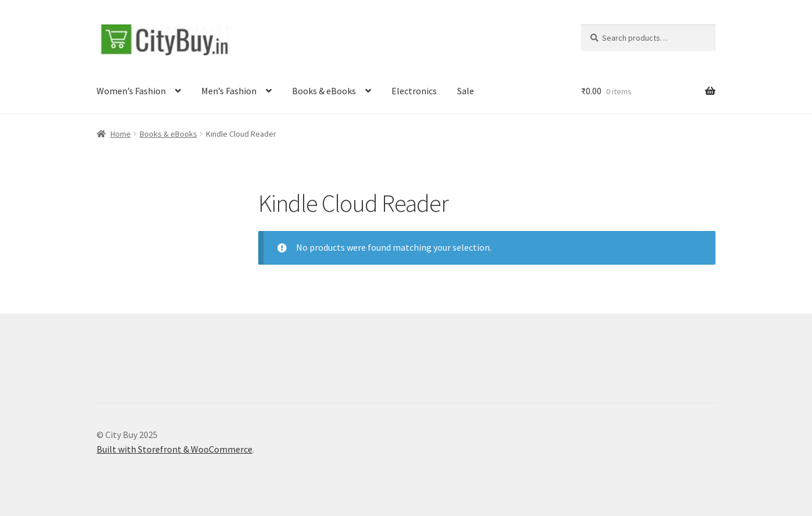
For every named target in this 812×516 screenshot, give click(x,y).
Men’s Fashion (229, 91)
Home (121, 134)
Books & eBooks (324, 91)
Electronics (414, 91)
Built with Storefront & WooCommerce (174, 449)
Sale (466, 91)
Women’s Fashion (131, 91)
